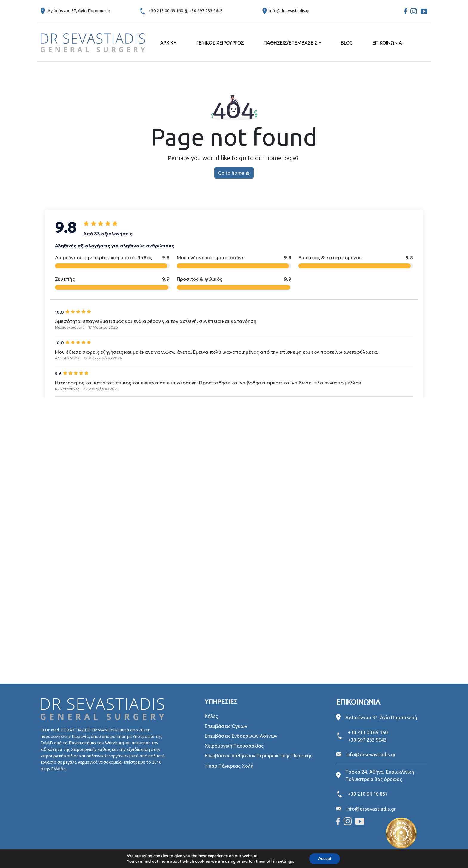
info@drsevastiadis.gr (290, 11)
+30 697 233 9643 (206, 11)
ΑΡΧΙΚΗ (168, 43)
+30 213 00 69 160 (166, 11)
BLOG (347, 43)
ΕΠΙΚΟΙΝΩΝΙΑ (387, 43)
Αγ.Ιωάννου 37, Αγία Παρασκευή (79, 11)
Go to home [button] (234, 173)
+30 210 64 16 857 (368, 794)
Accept (325, 859)
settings (285, 861)
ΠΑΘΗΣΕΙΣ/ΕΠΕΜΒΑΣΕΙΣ (291, 43)
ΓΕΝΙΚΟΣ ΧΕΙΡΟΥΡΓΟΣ (220, 43)
